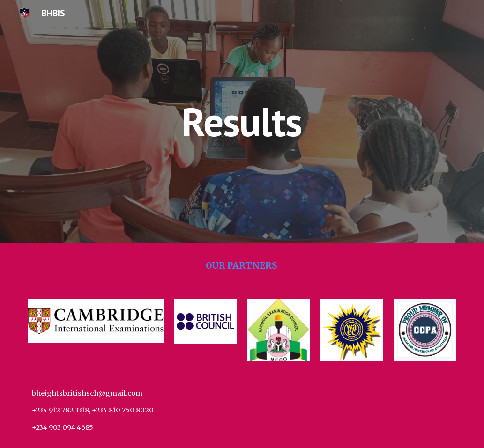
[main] (242, 121)
